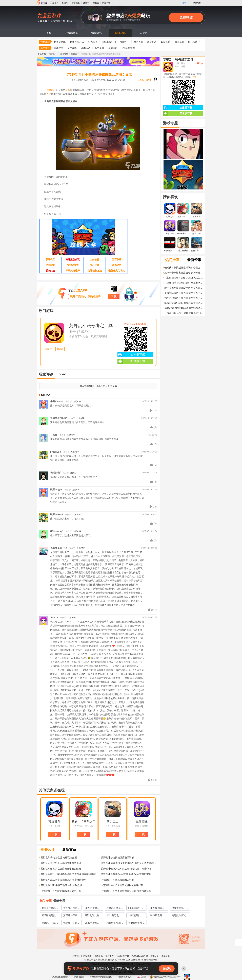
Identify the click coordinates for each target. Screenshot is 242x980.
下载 (114, 296)
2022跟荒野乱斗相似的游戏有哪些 (93, 908)
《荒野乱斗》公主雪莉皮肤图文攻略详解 (122, 885)
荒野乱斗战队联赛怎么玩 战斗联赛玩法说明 (64, 880)
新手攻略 (72, 48)
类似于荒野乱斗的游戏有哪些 (50, 908)
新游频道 (76, 3)
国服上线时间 (109, 42)
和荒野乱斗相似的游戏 (115, 923)
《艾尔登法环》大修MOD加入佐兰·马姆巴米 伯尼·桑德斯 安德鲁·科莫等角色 (184, 278)
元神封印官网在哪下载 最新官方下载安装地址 (184, 298)
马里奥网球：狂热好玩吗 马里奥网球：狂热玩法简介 (184, 283)
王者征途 (142, 821)
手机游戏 (42, 54)
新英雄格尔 (60, 42)
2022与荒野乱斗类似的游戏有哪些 (136, 908)
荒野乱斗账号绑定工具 (91, 326)
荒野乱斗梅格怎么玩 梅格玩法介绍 (59, 858)
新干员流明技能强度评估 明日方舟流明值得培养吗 (184, 288)
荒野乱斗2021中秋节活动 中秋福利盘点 (61, 885)
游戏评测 (58, 48)
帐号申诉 (110, 956)
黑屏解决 (152, 42)
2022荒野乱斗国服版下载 (136, 916)
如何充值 (179, 42)
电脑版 (48, 349)
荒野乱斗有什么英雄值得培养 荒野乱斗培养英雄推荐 (68, 874)
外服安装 (193, 42)
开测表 (86, 3)
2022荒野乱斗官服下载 (114, 916)
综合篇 (74, 54)
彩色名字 (93, 42)
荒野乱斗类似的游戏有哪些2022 (115, 908)
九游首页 (54, 3)
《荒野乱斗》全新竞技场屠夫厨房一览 (61, 891)
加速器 (60, 349)
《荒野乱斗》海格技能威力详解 (117, 880)
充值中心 (144, 33)
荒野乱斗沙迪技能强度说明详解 (117, 858)
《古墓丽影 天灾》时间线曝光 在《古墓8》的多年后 (184, 313)
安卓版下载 (131, 361)
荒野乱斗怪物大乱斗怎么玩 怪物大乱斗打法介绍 (126, 869)
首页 (49, 33)
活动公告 (97, 33)
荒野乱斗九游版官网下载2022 (93, 916)
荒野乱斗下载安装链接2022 (50, 923)
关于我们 (76, 956)
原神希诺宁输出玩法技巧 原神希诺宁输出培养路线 (184, 273)
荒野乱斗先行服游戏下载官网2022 (71, 923)
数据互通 (166, 42)
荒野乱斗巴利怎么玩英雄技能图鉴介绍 (61, 869)
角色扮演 (78, 826)
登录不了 (125, 42)
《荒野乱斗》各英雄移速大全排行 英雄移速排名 (126, 891)
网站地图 (88, 956)
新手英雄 (99, 48)
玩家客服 (99, 956)
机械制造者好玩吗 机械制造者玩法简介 (184, 303)
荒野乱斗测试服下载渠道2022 (180, 916)
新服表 (96, 3)
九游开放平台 (123, 956)
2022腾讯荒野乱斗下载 (157, 916)
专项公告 (155, 956)
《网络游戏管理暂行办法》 (101, 977)
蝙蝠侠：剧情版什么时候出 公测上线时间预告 (184, 268)
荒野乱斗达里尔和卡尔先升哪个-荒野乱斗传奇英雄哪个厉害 (129, 863)
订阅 (200, 63)
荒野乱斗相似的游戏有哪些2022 (71, 908)
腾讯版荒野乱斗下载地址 (50, 916)
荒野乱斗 (53, 54)
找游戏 (65, 3)
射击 (72, 332)
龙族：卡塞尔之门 (84, 821)
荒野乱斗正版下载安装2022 (71, 916)
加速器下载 (131, 355)
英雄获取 (113, 48)
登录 (184, 3)
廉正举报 (166, 956)
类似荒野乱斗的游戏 (136, 923)
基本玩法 (86, 48)
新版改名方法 (77, 42)
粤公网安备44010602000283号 (165, 977)
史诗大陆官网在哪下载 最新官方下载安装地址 (184, 293)
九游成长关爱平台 (140, 956)
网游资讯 (106, 3)
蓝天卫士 (113, 821)
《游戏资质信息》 (125, 977)
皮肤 (68, 90)
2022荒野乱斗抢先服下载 (92, 923)
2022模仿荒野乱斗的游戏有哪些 (158, 908)
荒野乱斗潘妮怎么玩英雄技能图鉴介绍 (61, 863)
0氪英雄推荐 (128, 48)
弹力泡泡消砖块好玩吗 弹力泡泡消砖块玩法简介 (184, 308)
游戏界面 (138, 42)
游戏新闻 (73, 33)
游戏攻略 (120, 33)
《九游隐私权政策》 (60, 977)
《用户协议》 (79, 977)
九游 (49, 94)
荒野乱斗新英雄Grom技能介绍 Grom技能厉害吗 (126, 874)
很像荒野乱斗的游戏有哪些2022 (180, 908)
